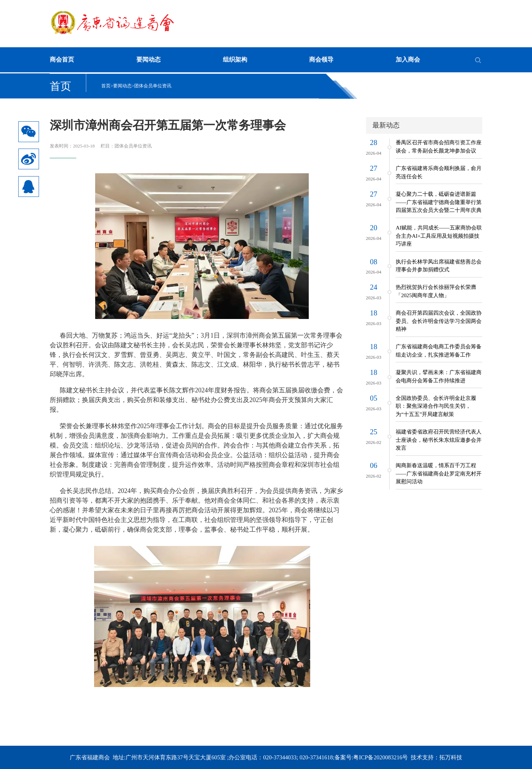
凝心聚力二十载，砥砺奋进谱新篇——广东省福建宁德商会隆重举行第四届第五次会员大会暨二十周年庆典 (439, 202)
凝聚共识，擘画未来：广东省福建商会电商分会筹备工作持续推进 (439, 376)
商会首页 (62, 60)
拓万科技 (451, 757)
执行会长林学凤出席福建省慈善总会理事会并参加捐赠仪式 (439, 266)
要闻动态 (148, 60)
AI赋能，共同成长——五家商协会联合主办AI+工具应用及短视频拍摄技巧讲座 (439, 236)
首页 (106, 86)
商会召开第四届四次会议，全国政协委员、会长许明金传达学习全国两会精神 (439, 321)
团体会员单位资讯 (153, 86)
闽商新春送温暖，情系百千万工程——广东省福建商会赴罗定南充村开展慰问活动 (439, 473)
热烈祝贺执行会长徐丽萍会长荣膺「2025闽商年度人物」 (436, 291)
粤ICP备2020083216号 (380, 757)
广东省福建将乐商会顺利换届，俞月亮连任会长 (439, 172)
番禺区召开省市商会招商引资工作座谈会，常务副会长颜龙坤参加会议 (439, 146)
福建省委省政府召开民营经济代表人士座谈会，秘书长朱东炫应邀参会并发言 (439, 440)
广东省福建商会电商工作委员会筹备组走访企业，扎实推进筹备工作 (439, 350)
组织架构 (235, 60)
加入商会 (408, 60)
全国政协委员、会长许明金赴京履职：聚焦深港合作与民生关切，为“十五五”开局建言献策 (436, 406)
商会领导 (321, 60)
